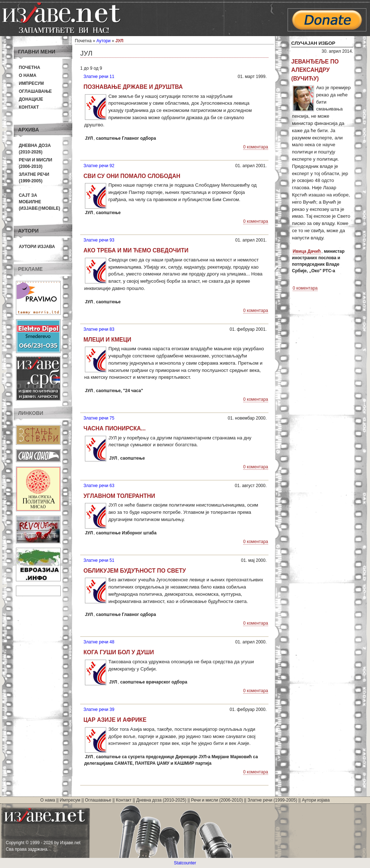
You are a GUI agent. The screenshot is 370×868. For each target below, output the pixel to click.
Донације (31, 99)
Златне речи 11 (99, 77)
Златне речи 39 (99, 709)
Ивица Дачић (307, 251)
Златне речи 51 (99, 560)
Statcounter (185, 863)
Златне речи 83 (99, 329)
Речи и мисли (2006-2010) (217, 800)
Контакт (29, 107)
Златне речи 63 (99, 486)
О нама (28, 75)
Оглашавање (35, 91)
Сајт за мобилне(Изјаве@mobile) (40, 202)
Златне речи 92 (99, 166)
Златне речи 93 (99, 240)
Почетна (29, 68)
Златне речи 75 (99, 418)
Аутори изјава (37, 247)
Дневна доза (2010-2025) (161, 800)
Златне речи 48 (99, 642)
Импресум (31, 83)
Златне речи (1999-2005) (272, 800)
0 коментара (256, 147)
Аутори (104, 41)
